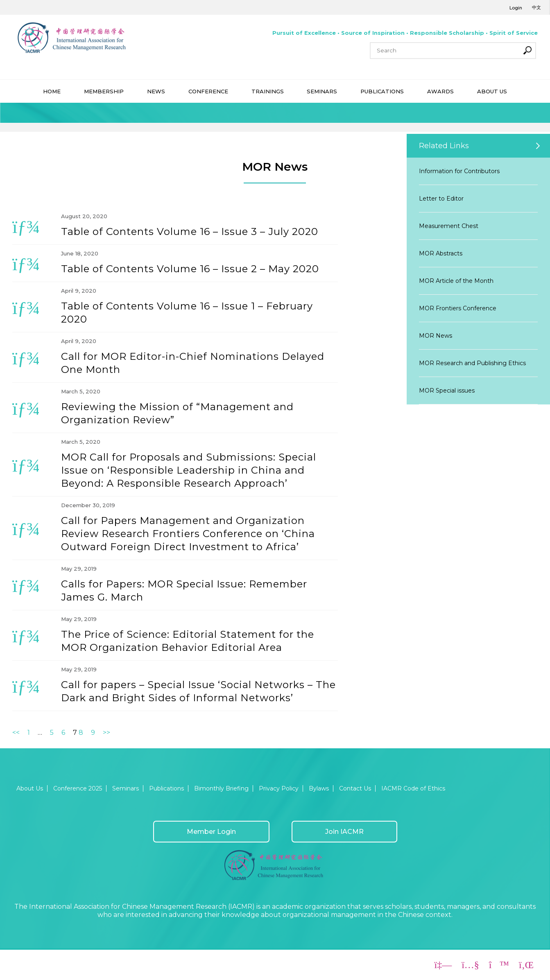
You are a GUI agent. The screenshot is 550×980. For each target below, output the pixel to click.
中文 (536, 7)
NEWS (156, 91)
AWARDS (440, 91)
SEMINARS (322, 91)
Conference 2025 (78, 788)
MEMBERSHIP (104, 91)
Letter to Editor (441, 199)
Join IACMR (344, 832)
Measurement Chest (449, 226)
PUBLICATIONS (382, 91)
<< (16, 733)
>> (106, 733)
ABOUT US (492, 91)
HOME (52, 91)
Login (516, 8)
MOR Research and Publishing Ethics (472, 363)
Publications (166, 788)
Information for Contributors (459, 171)
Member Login (211, 832)
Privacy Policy (279, 788)
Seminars (126, 788)
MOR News (436, 336)
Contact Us (355, 788)
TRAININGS (268, 91)
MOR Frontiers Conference (458, 308)
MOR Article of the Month (456, 281)
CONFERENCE (208, 91)
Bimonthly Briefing (221, 788)
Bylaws (319, 788)
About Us (30, 788)
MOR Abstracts (441, 253)
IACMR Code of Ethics (413, 788)
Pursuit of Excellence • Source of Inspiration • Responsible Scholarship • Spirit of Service (405, 33)
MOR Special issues (447, 391)
